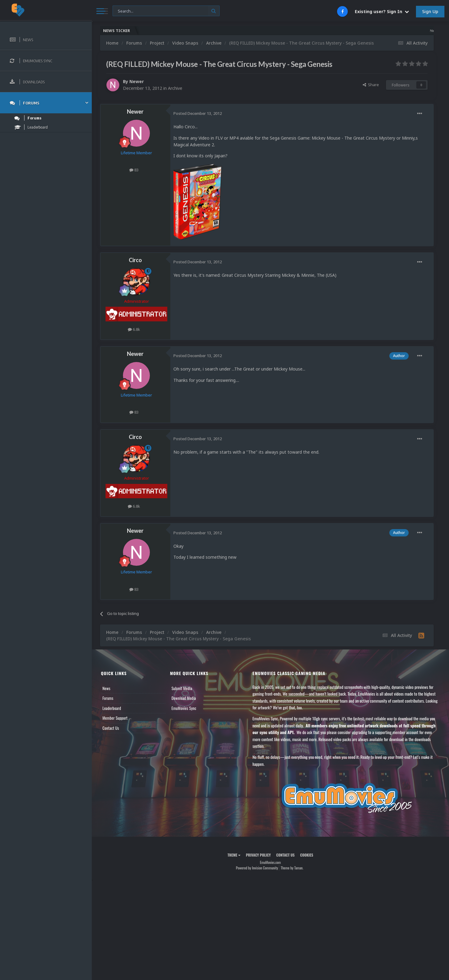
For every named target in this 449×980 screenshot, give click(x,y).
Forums (108, 698)
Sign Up (430, 11)
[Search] (166, 11)
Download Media (184, 698)
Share (371, 85)
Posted (198, 113)
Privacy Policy (258, 855)
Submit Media (182, 688)
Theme (234, 855)
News (106, 688)
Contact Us (111, 728)
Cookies (307, 855)
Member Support (115, 718)
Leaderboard (112, 708)
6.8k (134, 329)
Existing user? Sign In (382, 11)
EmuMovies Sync (184, 708)
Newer (137, 81)
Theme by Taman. (292, 868)
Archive (175, 88)
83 (134, 170)
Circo (135, 260)
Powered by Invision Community (257, 868)
